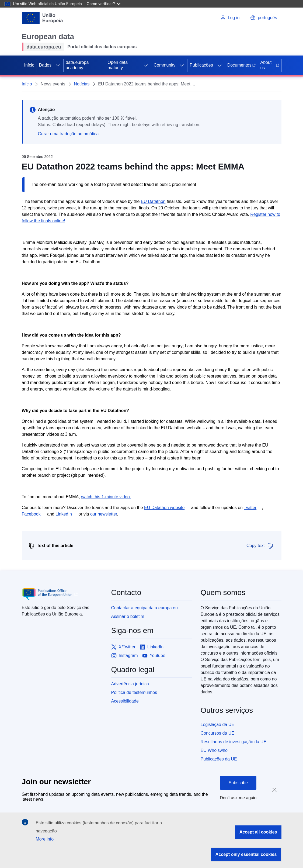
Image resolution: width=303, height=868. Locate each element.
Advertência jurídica (130, 684)
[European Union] (42, 18)
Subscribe (238, 783)
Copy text (260, 546)
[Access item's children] (58, 65)
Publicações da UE (219, 759)
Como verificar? (104, 4)
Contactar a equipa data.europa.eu (144, 608)
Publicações (201, 65)
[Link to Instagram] (125, 656)
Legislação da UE (217, 725)
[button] (264, 18)
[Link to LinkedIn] (152, 647)
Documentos (242, 65)
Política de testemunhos (134, 692)
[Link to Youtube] (154, 656)
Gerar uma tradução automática (68, 134)
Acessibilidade (125, 701)
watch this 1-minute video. (106, 497)
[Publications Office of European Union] (62, 594)
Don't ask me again (238, 798)
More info (45, 839)
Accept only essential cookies (246, 854)
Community (164, 65)
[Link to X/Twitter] (123, 647)
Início (29, 65)
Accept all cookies (258, 832)
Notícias (82, 84)
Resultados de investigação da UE (234, 742)
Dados (45, 65)
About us (270, 65)
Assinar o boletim (128, 616)
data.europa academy (77, 65)
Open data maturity (118, 65)
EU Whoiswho (214, 750)
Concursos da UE (217, 733)
